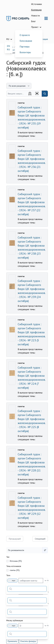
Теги (8, 575)
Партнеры (25, 47)
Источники (36, 4)
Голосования (26, 41)
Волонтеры (25, 52)
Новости (35, 16)
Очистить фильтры (28, 641)
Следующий (40, 539)
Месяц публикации (15, 620)
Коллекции (36, 10)
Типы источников (14, 566)
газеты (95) (15, 570)
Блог (33, 21)
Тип (8, 557)
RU (8, 49)
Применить (12, 641)
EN (8, 46)
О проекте (25, 35)
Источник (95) (16, 561)
